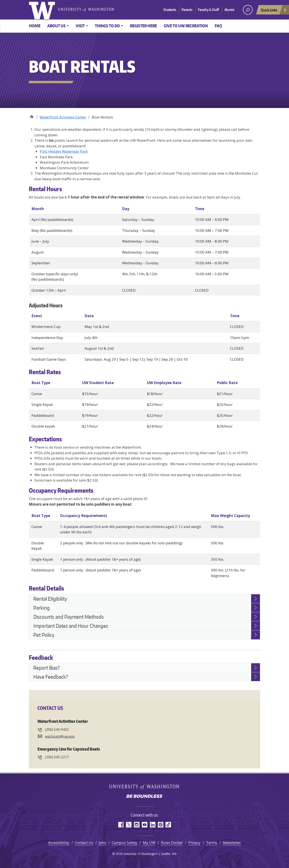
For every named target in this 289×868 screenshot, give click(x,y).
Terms (212, 843)
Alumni (229, 10)
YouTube (144, 825)
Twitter (129, 825)
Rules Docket (172, 843)
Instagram (137, 825)
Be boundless (145, 797)
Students (170, 10)
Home (35, 26)
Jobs (102, 843)
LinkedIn (152, 825)
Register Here (143, 26)
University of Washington (43, 10)
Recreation (32, 116)
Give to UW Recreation (186, 26)
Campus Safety (124, 843)
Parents (187, 10)
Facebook (121, 825)
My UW (149, 843)
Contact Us (84, 843)
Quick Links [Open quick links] (274, 11)
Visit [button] (80, 26)
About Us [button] (56, 26)
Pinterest (160, 825)
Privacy (194, 843)
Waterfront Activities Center (63, 117)
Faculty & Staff (209, 10)
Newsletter (232, 843)
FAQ (218, 26)
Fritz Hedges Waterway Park (64, 151)
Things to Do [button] (107, 26)
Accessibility (59, 843)
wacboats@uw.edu (60, 736)
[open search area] (248, 10)
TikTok (168, 825)
